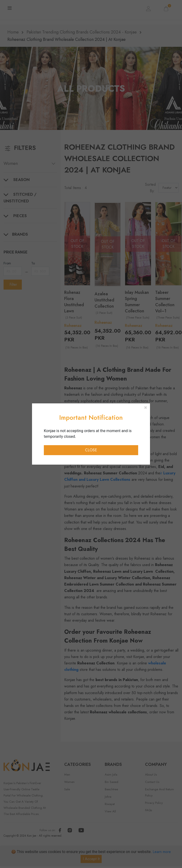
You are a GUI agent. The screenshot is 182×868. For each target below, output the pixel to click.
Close (91, 450)
